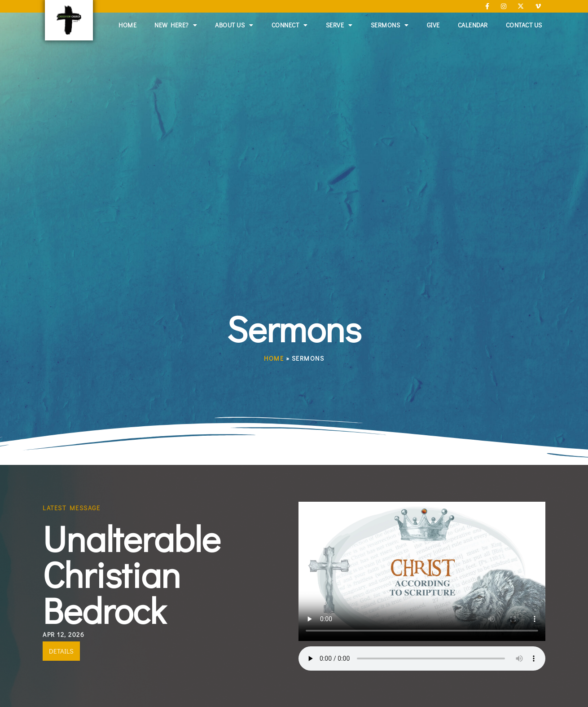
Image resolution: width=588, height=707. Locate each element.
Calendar (473, 25)
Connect (290, 25)
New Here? (176, 25)
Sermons (390, 25)
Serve (339, 25)
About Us (234, 25)
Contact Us (524, 25)
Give (433, 25)
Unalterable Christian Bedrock (132, 574)
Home (127, 25)
